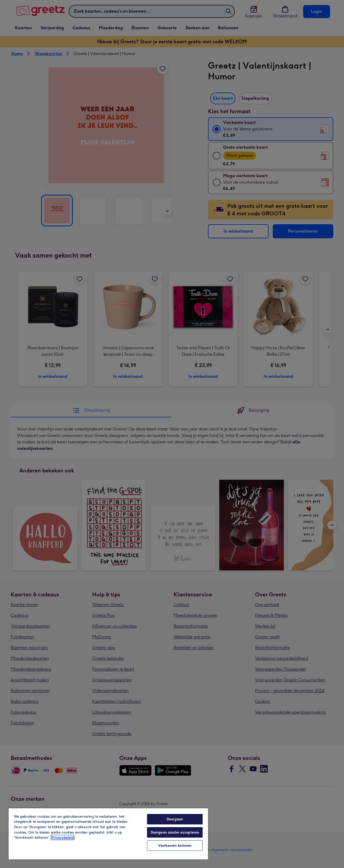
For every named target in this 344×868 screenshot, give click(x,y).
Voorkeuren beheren (175, 846)
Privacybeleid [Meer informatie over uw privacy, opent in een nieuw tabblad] (63, 837)
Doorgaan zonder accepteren (175, 832)
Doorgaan (175, 819)
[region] (108, 834)
